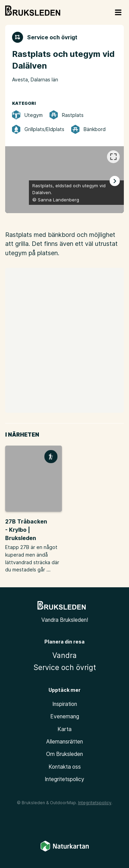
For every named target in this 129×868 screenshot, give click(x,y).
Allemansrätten (64, 742)
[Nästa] (114, 181)
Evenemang (65, 716)
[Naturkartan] (65, 850)
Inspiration (65, 704)
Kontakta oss (65, 767)
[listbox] (64, 180)
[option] (64, 180)
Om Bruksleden (64, 754)
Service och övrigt (65, 667)
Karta (64, 729)
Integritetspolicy (64, 779)
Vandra (64, 655)
